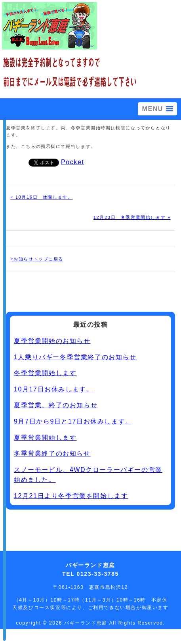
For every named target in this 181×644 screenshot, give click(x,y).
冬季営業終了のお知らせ (52, 453)
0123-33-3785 (98, 574)
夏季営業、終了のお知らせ (56, 405)
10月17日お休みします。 (53, 389)
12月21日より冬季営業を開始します (71, 496)
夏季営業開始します (45, 438)
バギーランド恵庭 (87, 623)
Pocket (73, 162)
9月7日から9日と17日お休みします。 (73, 421)
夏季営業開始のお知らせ (52, 341)
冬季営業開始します (45, 373)
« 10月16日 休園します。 (41, 197)
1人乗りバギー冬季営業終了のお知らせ (75, 357)
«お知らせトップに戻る (37, 259)
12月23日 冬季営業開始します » (132, 217)
